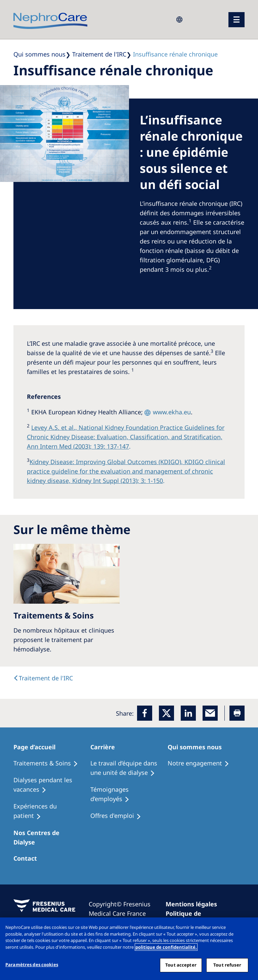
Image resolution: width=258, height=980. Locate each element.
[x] (166, 713)
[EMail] (210, 713)
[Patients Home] (38, 747)
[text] (43, 678)
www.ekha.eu (172, 412)
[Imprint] (194, 904)
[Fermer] (247, 928)
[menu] (236, 20)
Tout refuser (227, 965)
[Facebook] (145, 713)
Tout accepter (181, 965)
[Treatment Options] (49, 763)
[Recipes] (52, 785)
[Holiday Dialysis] (52, 811)
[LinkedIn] (188, 713)
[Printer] (237, 713)
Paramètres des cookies (32, 965)
